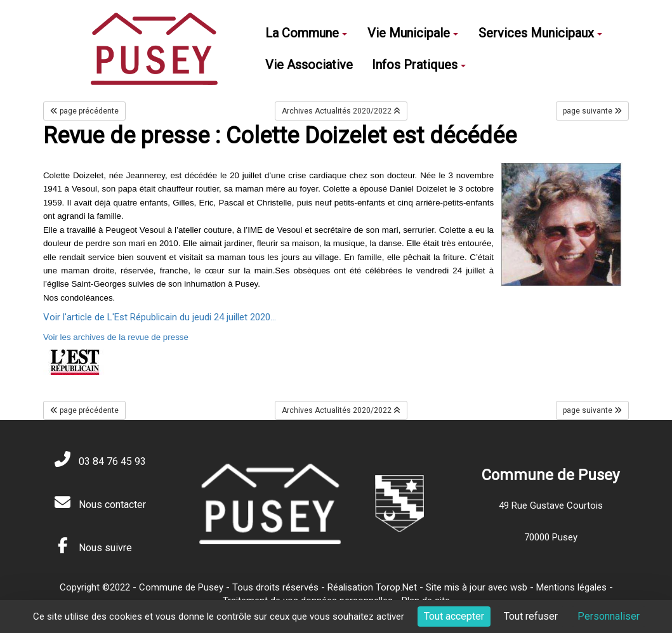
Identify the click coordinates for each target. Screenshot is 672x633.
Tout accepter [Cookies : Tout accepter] (454, 616)
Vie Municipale (413, 33)
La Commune (306, 33)
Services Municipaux (540, 33)
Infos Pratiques (419, 65)
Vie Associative (309, 65)
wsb (519, 587)
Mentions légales (571, 587)
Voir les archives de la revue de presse (116, 337)
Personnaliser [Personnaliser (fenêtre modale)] (609, 616)
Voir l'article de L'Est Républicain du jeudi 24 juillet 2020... (160, 317)
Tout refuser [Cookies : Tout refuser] (531, 616)
